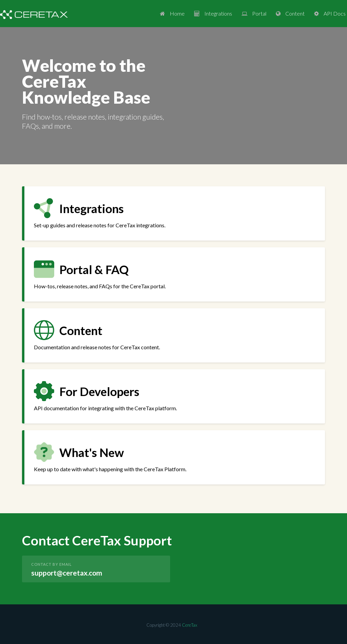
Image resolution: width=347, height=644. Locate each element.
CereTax (190, 625)
